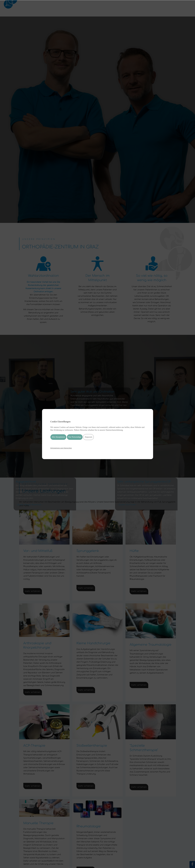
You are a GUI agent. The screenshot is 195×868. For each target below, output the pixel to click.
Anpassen (88, 437)
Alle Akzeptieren (58, 437)
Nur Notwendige (75, 437)
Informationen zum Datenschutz (61, 448)
